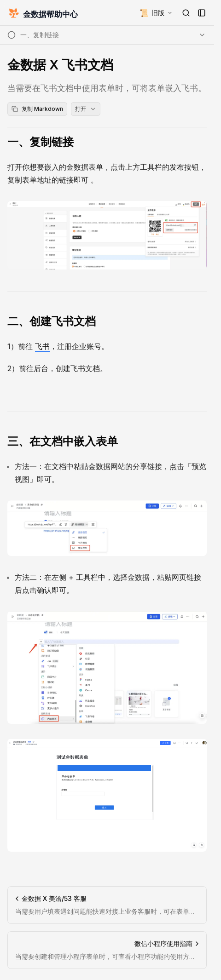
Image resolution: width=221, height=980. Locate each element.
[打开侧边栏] (202, 13)
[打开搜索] (186, 13)
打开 (86, 109)
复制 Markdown (37, 109)
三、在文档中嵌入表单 (63, 441)
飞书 (42, 346)
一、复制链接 (41, 142)
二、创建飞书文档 (52, 321)
